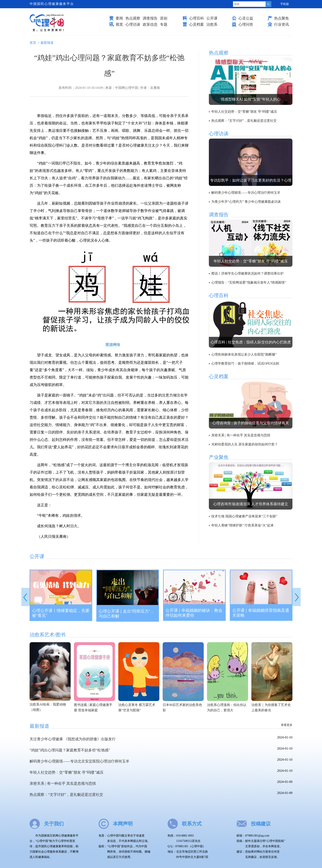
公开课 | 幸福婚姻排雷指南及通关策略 (261, 613)
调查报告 (150, 18)
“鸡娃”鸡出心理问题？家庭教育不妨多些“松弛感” (70, 750)
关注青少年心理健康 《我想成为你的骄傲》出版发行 (73, 739)
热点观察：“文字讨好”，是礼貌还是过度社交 (244, 121)
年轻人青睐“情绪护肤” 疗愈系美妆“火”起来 (243, 525)
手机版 (285, 4)
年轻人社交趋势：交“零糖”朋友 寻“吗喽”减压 (244, 112)
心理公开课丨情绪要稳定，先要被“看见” (61, 613)
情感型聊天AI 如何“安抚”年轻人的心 (251, 99)
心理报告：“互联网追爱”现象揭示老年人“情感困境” (249, 282)
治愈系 (212, 24)
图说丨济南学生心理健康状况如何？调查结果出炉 (247, 273)
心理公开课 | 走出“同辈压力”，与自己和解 (126, 614)
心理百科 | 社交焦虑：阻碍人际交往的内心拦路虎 (251, 342)
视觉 (119, 24)
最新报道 (47, 43)
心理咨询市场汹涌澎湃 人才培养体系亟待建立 (251, 504)
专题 (164, 24)
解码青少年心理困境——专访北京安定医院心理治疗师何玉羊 (79, 761)
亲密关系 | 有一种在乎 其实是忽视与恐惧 (241, 435)
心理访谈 (133, 24)
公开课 (212, 18)
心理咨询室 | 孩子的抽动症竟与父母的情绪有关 (251, 423)
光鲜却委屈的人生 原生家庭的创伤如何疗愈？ (245, 444)
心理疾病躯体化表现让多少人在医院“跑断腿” (244, 354)
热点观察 (133, 18)
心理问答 (246, 24)
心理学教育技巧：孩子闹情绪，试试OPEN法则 (245, 363)
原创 (164, 18)
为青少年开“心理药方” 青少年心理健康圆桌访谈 (246, 202)
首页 (33, 43)
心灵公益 (246, 18)
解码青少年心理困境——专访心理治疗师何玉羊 (246, 193)
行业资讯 (282, 24)
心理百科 (197, 18)
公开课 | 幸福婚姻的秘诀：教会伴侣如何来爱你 (194, 613)
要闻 (119, 18)
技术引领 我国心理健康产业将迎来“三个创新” (244, 516)
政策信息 (150, 24)
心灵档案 (197, 24)
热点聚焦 (282, 18)
